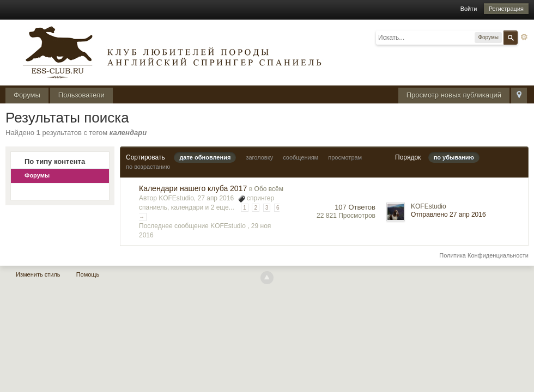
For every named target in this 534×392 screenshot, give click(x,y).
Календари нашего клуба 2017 (193, 188)
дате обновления (205, 157)
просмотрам (345, 157)
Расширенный (524, 37)
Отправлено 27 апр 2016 (448, 215)
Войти (469, 9)
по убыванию (454, 157)
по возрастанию (148, 167)
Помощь (88, 274)
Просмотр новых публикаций (454, 95)
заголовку (259, 157)
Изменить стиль (38, 274)
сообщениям (301, 157)
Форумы (27, 95)
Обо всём (269, 189)
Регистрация (506, 9)
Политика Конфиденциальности (484, 255)
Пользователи (81, 95)
